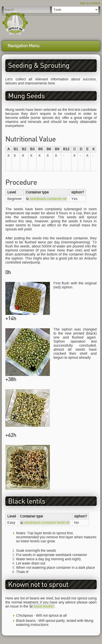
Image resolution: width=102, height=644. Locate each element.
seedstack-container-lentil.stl (47, 523)
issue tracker (44, 606)
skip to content (90, 3)
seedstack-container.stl (48, 199)
